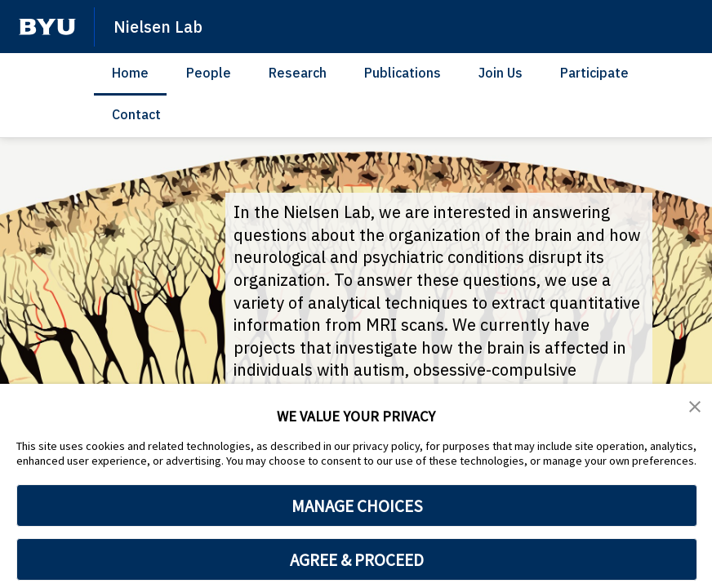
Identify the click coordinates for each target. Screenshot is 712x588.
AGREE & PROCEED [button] (357, 559)
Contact (136, 114)
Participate (594, 73)
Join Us (501, 73)
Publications (403, 73)
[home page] (47, 27)
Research (298, 73)
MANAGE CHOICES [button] (357, 506)
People (209, 73)
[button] (696, 408)
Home (130, 73)
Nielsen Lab (160, 26)
